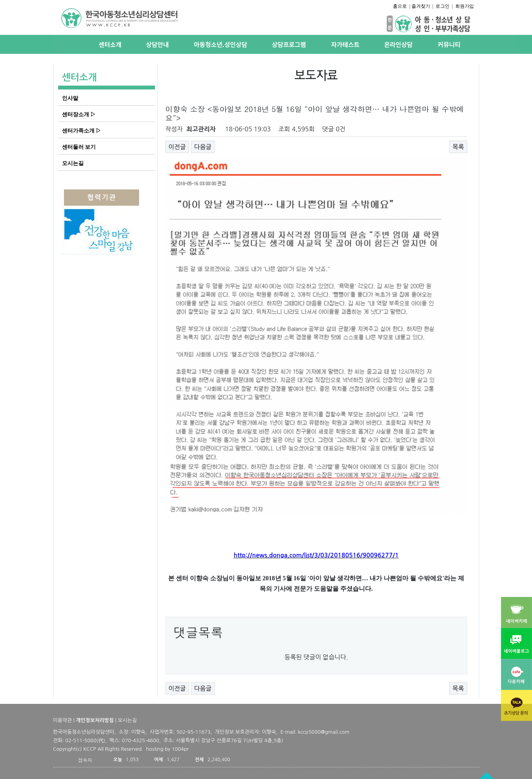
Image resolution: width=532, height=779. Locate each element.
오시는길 (73, 163)
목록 (458, 147)
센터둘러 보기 (79, 147)
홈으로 (400, 6)
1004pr (180, 749)
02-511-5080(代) (85, 740)
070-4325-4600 (141, 740)
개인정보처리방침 (95, 720)
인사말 (70, 98)
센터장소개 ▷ (79, 114)
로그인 (442, 6)
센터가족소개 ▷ (82, 131)
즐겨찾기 (421, 6)
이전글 (177, 147)
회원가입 (465, 6)
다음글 (203, 147)
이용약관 (63, 720)
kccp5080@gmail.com (324, 732)
